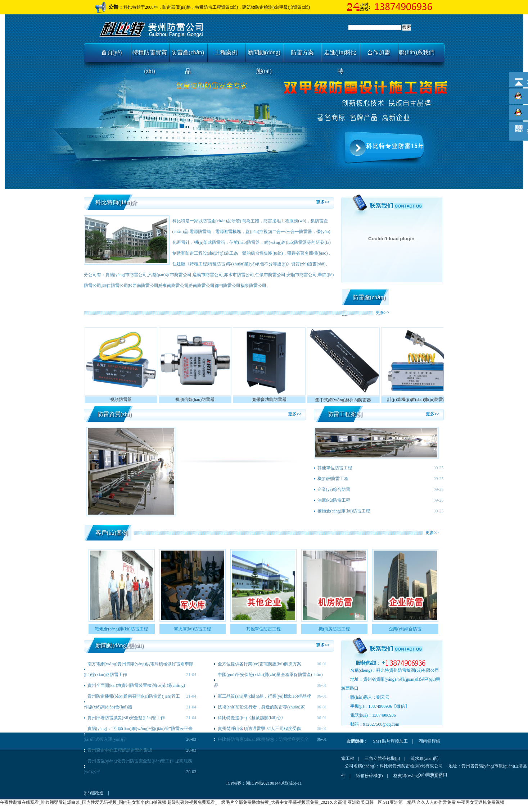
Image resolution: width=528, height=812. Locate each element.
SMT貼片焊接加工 (391, 741)
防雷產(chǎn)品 (188, 56)
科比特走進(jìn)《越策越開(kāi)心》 (251, 718)
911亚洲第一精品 (400, 802)
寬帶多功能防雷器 (269, 400)
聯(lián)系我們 (417, 52)
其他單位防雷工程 (335, 468)
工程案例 (226, 52)
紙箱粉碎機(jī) (369, 776)
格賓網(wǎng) (406, 776)
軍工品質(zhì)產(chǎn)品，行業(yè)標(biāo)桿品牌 (264, 696)
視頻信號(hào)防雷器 (195, 400)
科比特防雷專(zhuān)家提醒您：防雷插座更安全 (263, 739)
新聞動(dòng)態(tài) (264, 56)
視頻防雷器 (121, 400)
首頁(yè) (112, 52)
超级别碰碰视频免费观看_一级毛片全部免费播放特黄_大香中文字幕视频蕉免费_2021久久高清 (257, 802)
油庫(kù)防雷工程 (334, 500)
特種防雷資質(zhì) (150, 56)
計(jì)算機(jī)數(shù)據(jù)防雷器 (417, 400)
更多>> (323, 202)
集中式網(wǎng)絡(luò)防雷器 (343, 400)
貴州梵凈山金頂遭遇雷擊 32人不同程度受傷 (259, 729)
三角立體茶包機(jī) (382, 758)
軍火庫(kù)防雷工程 (193, 629)
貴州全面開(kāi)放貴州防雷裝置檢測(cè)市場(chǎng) (136, 685)
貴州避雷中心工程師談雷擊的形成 (120, 750)
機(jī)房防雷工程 (333, 479)
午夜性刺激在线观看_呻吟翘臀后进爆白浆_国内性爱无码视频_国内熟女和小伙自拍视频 (83, 802)
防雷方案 (302, 52)
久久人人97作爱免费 (436, 802)
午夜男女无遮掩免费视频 (480, 802)
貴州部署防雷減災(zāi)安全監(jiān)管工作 (126, 718)
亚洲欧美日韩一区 (365, 802)
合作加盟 (379, 52)
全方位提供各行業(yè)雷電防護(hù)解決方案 (259, 664)
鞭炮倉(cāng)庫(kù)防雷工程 (344, 511)
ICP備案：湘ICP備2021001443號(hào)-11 (264, 783)
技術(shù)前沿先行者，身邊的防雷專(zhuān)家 (261, 707)
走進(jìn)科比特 (340, 56)
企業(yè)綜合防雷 (334, 489)
